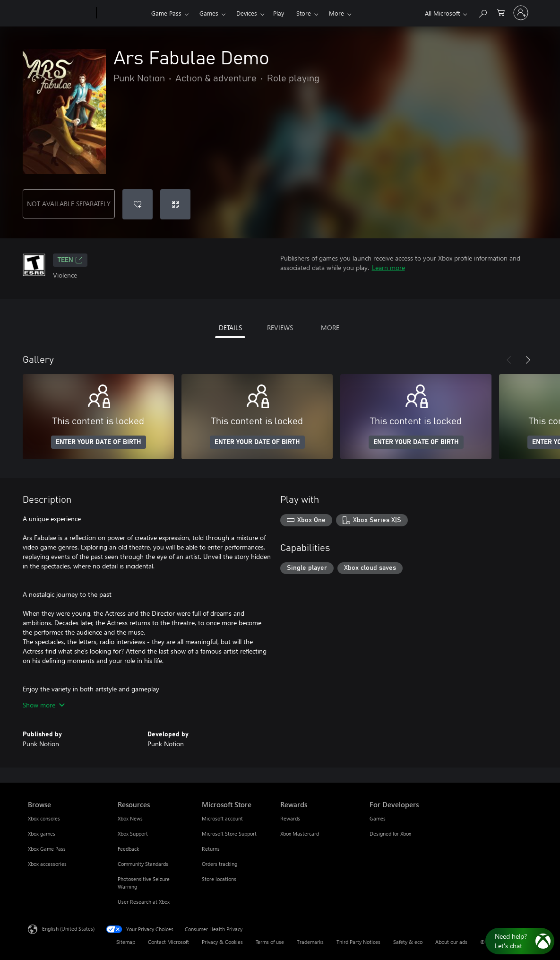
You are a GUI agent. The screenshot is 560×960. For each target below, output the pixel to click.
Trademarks (310, 942)
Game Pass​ (166, 13)
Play (279, 13)
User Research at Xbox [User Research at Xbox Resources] (144, 902)
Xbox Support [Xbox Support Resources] (133, 833)
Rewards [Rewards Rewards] (290, 818)
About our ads (451, 942)
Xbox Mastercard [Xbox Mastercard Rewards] (300, 833)
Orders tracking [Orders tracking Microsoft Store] (220, 864)
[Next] (528, 360)
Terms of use (270, 942)
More (336, 13)
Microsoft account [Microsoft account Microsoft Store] (222, 818)
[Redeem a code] (175, 204)
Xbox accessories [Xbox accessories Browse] (47, 864)
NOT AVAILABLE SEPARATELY (69, 204)
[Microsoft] (60, 13)
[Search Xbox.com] (482, 12)
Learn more (388, 267)
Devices (247, 13)
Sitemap (126, 942)
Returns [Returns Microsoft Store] (211, 849)
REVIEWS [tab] (280, 327)
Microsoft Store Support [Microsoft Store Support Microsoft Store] (229, 833)
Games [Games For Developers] (378, 818)
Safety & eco (408, 942)
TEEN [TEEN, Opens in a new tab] (70, 260)
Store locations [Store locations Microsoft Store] (219, 879)
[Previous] (509, 360)
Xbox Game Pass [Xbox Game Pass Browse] (47, 849)
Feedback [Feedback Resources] (128, 849)
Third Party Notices (358, 942)
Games (209, 13)
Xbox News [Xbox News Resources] (130, 818)
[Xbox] (123, 13)
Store (304, 13)
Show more (44, 705)
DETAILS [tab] (230, 327)
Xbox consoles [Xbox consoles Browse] (44, 818)
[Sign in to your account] (521, 13)
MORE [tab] (330, 327)
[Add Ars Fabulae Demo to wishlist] (138, 204)
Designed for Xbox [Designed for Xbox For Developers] (390, 833)
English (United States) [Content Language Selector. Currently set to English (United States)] (68, 929)
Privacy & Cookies (222, 942)
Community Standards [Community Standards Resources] (143, 864)
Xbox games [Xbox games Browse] (42, 833)
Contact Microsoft (168, 942)
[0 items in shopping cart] (501, 12)
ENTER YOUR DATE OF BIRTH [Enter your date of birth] (99, 442)
